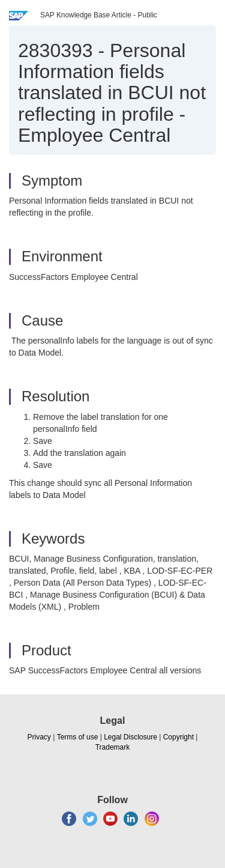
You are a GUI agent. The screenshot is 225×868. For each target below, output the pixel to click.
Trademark (113, 747)
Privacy (39, 737)
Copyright (178, 737)
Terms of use (78, 737)
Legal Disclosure (130, 737)
